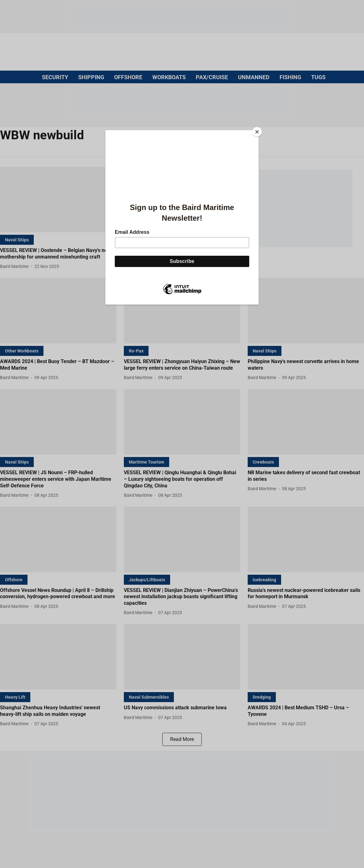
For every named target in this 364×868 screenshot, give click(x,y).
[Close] (257, 132)
